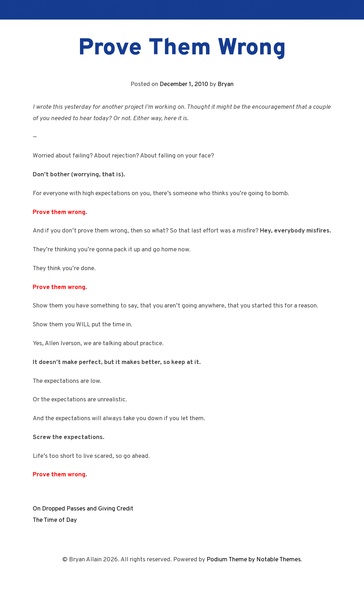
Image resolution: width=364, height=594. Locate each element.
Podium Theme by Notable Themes (254, 560)
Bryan (226, 84)
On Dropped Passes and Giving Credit (83, 509)
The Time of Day (55, 520)
